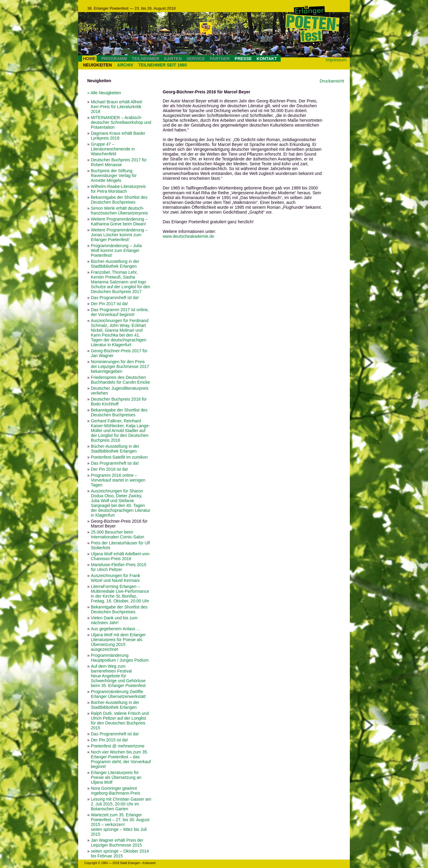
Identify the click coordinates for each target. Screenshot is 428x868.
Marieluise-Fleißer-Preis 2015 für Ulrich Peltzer (119, 567)
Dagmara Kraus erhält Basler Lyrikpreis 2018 (118, 136)
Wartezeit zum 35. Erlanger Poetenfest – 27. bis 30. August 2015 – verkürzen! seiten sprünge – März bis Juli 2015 (120, 824)
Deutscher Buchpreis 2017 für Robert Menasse (119, 162)
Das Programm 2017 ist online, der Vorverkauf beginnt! (120, 312)
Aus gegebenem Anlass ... (115, 629)
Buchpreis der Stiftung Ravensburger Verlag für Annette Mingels (114, 176)
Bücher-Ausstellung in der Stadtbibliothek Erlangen (115, 264)
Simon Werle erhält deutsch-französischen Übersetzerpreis (119, 211)
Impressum (336, 60)
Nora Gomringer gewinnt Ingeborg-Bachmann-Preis (115, 791)
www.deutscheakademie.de (188, 236)
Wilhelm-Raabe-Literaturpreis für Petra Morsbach (118, 189)
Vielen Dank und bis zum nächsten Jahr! (114, 620)
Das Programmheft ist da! (115, 298)
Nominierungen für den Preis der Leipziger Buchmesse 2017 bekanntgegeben (120, 366)
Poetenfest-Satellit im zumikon (119, 457)
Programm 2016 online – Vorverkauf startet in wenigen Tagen (118, 480)
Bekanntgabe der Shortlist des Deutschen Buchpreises (119, 200)
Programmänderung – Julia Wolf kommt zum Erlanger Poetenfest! (116, 250)
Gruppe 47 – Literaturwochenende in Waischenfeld (113, 149)
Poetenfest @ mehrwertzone (118, 746)
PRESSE (243, 59)
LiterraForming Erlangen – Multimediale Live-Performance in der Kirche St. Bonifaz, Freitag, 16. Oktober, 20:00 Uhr (120, 594)
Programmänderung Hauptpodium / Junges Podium (120, 658)
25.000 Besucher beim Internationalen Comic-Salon (118, 534)
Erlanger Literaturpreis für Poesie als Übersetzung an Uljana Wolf (116, 777)
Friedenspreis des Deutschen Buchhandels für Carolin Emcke (120, 380)
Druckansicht (332, 81)
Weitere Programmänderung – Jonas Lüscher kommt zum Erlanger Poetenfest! (119, 235)
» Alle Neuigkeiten (104, 93)
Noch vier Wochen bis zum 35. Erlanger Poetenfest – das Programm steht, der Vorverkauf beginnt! (121, 759)
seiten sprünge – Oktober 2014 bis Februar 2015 (120, 853)
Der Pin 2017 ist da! (109, 304)
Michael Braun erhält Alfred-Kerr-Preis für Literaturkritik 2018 (117, 107)
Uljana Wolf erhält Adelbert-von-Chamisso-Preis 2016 (121, 556)
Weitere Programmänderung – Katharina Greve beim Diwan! (119, 221)
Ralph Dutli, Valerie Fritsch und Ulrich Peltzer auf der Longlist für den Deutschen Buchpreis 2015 (120, 721)
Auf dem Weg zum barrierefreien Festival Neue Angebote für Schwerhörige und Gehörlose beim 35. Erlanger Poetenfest (118, 676)
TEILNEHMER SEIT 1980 (163, 65)
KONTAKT (267, 59)
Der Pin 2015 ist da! (109, 740)
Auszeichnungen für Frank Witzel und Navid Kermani (115, 578)
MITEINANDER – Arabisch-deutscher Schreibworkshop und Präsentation (121, 122)
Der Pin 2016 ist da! (109, 469)
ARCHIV (125, 65)
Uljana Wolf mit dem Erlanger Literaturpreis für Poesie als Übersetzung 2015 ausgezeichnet (118, 642)
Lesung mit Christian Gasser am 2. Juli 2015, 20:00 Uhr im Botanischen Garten (121, 804)
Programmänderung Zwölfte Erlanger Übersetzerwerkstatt (118, 694)
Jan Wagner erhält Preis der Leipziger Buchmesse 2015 (117, 843)
